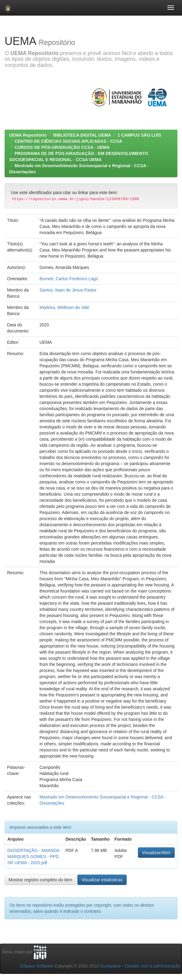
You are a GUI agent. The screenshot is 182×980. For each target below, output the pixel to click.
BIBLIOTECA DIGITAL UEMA (82, 135)
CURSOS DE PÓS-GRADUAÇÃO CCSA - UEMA (62, 147)
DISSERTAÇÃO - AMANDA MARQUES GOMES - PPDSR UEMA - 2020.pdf (33, 857)
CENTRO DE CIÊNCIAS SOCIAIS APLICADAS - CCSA (69, 141)
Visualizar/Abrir (156, 853)
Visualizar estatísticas (102, 880)
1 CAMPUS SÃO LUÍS (139, 135)
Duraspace (110, 966)
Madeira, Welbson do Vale (64, 307)
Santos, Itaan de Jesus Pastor (68, 290)
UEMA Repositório (28, 135)
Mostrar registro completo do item (41, 880)
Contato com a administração (152, 966)
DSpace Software (37, 966)
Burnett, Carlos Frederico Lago (69, 279)
